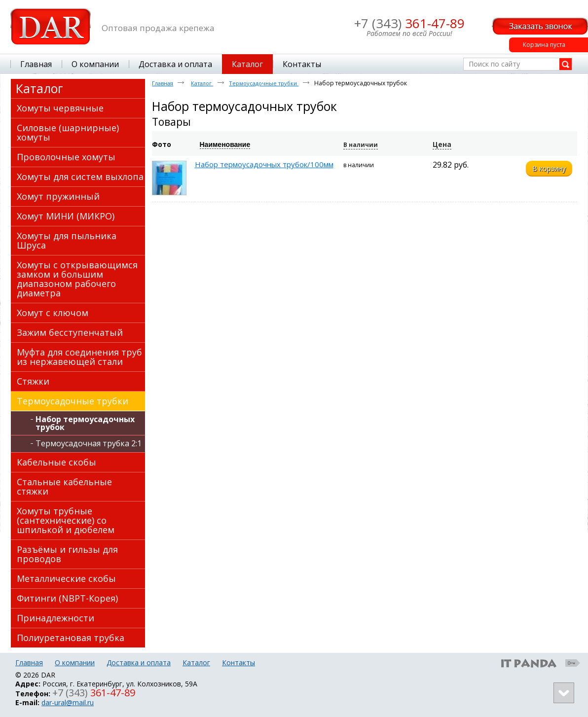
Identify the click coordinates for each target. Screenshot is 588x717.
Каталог (247, 64)
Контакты (239, 663)
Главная (163, 83)
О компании (75, 663)
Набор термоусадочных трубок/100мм (264, 164)
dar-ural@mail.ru (68, 702)
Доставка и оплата (139, 663)
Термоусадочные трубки (264, 83)
